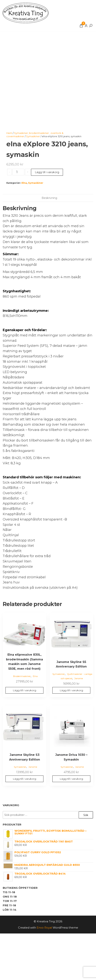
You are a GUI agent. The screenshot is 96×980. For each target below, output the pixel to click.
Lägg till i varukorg (47, 172)
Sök (86, 815)
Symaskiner (33, 136)
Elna (24, 183)
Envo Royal (44, 928)
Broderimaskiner (22, 676)
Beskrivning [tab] (49, 198)
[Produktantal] (18, 172)
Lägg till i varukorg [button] (24, 690)
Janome (79, 678)
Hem (9, 133)
